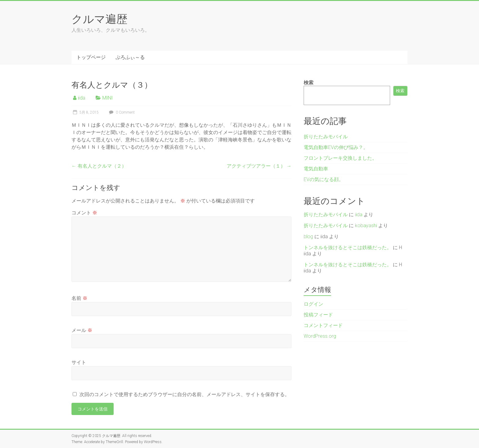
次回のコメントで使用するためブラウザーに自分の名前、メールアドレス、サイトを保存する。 (185, 394)
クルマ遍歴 (99, 19)
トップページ (91, 57)
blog (308, 237)
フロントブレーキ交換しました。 (340, 158)
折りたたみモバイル (326, 137)
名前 (79, 298)
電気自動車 (316, 169)
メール (82, 330)
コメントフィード (323, 325)
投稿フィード (318, 315)
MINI (108, 98)
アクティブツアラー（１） (259, 166)
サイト (79, 362)
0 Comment (121, 112)
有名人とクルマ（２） (99, 166)
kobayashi (366, 226)
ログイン (313, 304)
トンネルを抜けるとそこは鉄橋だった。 (348, 248)
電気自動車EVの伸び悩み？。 (336, 147)
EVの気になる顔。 (324, 179)
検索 (309, 83)
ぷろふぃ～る (130, 57)
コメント (84, 213)
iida (82, 98)
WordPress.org (320, 336)
